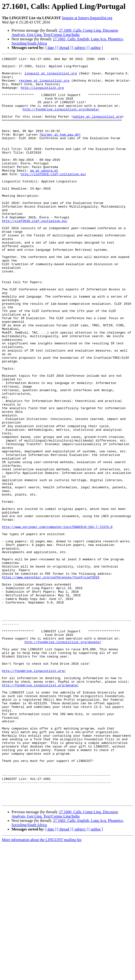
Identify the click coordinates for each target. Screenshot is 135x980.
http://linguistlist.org (42, 94)
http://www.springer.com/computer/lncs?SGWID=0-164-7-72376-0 (57, 612)
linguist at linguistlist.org (51, 77)
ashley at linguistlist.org (97, 129)
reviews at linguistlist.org (44, 85)
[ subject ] (80, 48)
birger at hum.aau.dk (60, 150)
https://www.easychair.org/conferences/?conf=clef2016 (51, 673)
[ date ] (51, 48)
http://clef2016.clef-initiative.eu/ (53, 198)
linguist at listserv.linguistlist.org (87, 18)
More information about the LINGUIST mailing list (42, 976)
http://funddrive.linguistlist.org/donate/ (61, 120)
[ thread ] (64, 48)
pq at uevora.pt (44, 193)
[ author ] (96, 48)
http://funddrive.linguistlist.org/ (34, 785)
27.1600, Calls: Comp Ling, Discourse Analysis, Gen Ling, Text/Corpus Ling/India (65, 33)
